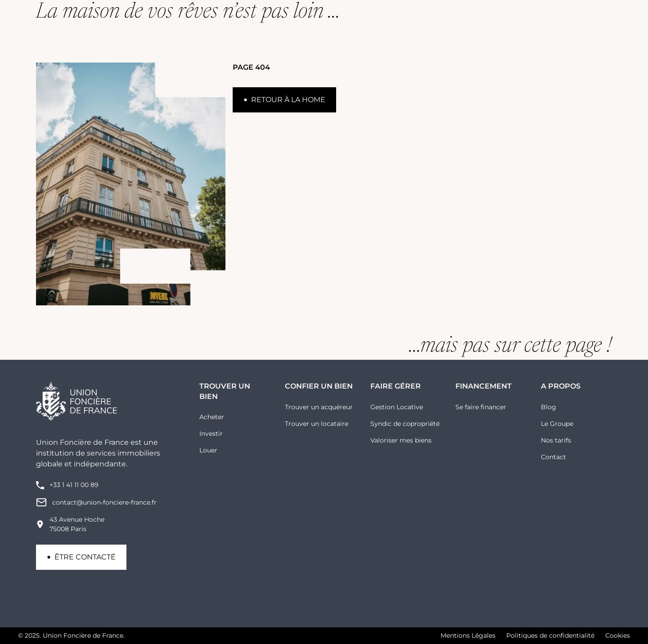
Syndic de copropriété (405, 424)
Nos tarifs (556, 440)
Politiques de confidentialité (550, 635)
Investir (211, 434)
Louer (208, 450)
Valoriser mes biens (401, 440)
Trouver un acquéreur (319, 407)
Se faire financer (481, 407)
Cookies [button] (618, 635)
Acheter (212, 417)
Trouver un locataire (317, 424)
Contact (553, 457)
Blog (549, 407)
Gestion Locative (397, 407)
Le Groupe (557, 424)
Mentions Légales (468, 635)
